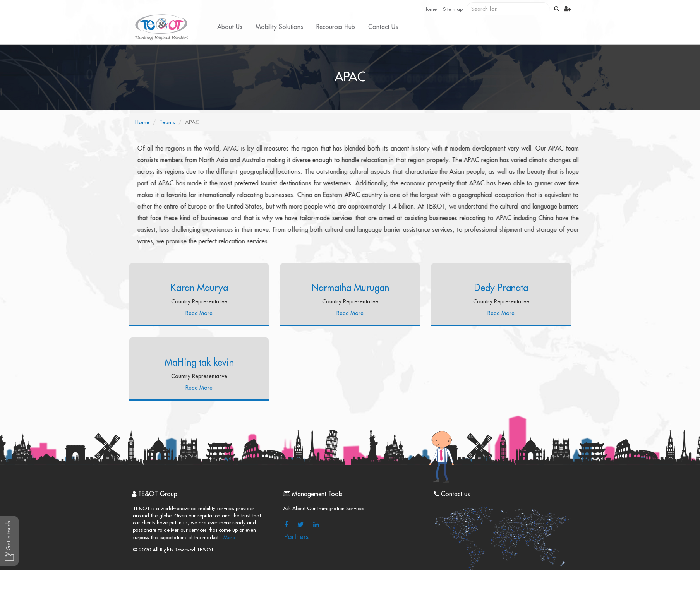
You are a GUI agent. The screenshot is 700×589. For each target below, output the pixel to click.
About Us (230, 27)
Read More (199, 313)
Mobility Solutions (279, 27)
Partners (296, 537)
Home (430, 9)
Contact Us (383, 27)
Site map (453, 9)
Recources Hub (336, 27)
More (228, 537)
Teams (167, 122)
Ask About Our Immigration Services (324, 508)
